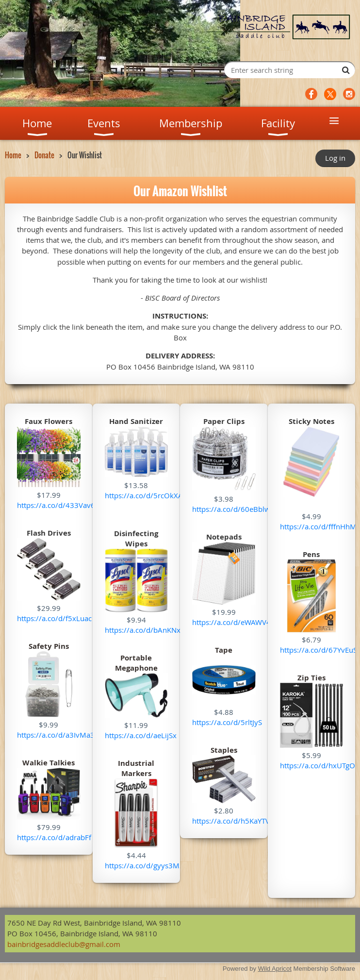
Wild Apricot (275, 969)
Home (13, 155)
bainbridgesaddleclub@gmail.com (64, 944)
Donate (44, 155)
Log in (335, 158)
